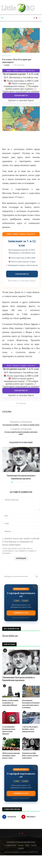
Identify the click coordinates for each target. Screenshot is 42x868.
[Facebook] (34, 18)
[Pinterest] (37, 18)
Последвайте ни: (10, 635)
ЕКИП (27, 845)
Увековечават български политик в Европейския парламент (18, 679)
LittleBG (7, 65)
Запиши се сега (21, 613)
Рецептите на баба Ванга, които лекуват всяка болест (30, 755)
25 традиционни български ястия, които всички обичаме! (9, 730)
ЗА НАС (34, 845)
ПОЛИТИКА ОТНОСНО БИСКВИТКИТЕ (21, 842)
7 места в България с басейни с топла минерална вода (30, 729)
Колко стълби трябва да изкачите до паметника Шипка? (10, 703)
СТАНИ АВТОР (11, 845)
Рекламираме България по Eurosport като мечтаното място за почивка (31, 704)
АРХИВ (21, 848)
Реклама (21, 845)
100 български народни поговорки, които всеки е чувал (11, 755)
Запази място (21, 95)
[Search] (40, 18)
